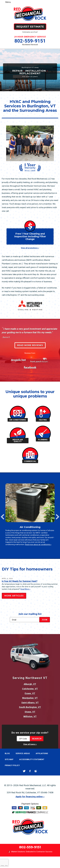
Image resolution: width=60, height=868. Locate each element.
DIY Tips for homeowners (27, 569)
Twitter (24, 771)
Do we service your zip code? (30, 733)
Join (45, 620)
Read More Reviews (30, 345)
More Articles (14, 596)
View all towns (29, 744)
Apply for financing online (29, 797)
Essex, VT (30, 693)
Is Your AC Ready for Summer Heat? (20, 581)
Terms (6, 866)
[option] (30, 516)
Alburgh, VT (30, 684)
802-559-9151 (30, 41)
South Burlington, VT (30, 707)
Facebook (30, 771)
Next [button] (58, 517)
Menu (8, 2)
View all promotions (29, 248)
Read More (25, 589)
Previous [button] (2, 517)
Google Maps (36, 771)
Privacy (2, 866)
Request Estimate (30, 27)
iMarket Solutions (18, 852)
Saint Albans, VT (30, 703)
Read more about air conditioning (38, 544)
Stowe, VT (30, 712)
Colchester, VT (30, 689)
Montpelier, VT (30, 698)
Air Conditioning (30, 527)
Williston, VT (30, 716)
